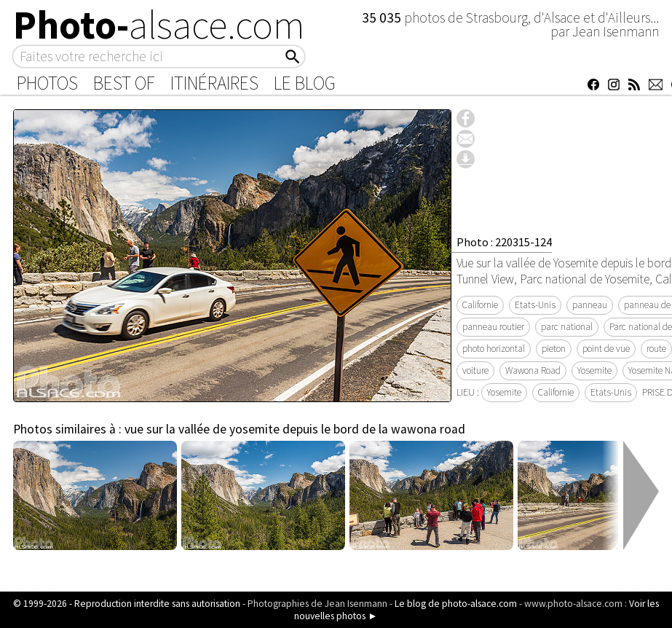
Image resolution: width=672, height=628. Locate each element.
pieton (554, 349)
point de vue (606, 349)
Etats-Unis (535, 305)
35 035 (383, 17)
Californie (480, 305)
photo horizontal (494, 349)
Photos (47, 83)
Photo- (159, 25)
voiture (475, 370)
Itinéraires (214, 83)
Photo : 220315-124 (504, 242)
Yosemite (594, 370)
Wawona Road (533, 370)
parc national (567, 327)
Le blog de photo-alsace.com (456, 604)
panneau (590, 305)
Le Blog (305, 83)
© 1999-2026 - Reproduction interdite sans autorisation (127, 604)
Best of (124, 83)
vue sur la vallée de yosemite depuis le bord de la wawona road (295, 429)
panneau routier (493, 327)
